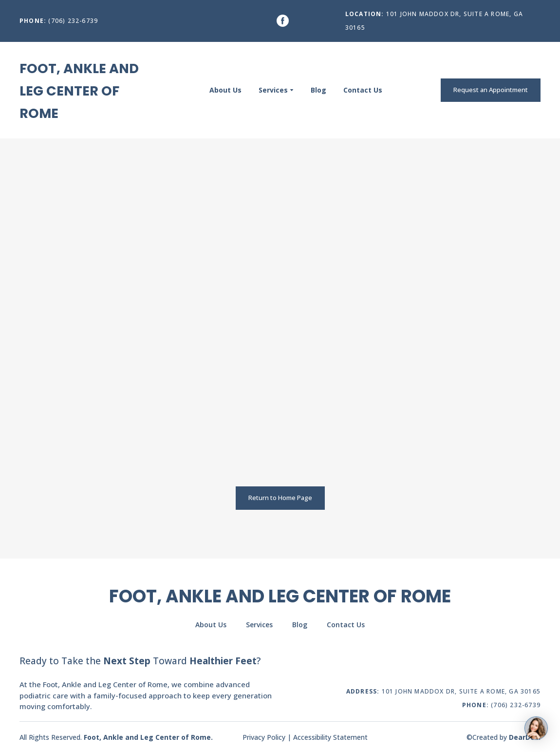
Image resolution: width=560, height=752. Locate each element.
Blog (318, 90)
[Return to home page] (86, 90)
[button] (283, 21)
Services (273, 90)
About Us (225, 90)
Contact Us (363, 90)
